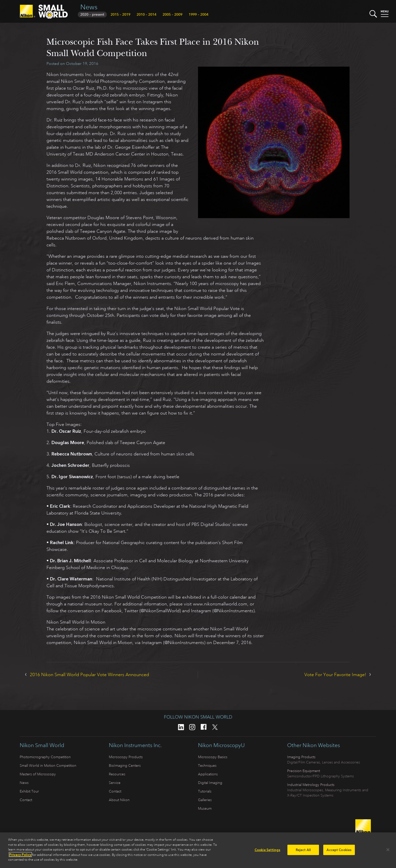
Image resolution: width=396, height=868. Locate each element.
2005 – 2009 (172, 14)
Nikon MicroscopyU (221, 745)
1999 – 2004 (199, 14)
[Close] (388, 852)
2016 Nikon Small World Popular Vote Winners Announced (89, 675)
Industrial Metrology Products (311, 785)
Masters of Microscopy (38, 774)
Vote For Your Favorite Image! (335, 675)
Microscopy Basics (213, 757)
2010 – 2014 (146, 14)
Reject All (303, 852)
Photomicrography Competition (45, 757)
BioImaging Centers (125, 765)
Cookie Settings (267, 852)
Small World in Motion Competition (48, 765)
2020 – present (92, 14)
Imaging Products (301, 757)
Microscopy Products (126, 757)
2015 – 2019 (120, 14)
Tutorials (205, 791)
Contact (26, 800)
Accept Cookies (339, 852)
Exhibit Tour (29, 791)
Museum (205, 808)
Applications (208, 774)
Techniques (207, 765)
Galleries (205, 800)
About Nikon (119, 800)
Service (115, 783)
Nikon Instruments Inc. (135, 745)
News (89, 7)
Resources (117, 774)
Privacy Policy (20, 857)
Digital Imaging (210, 783)
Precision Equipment (304, 771)
